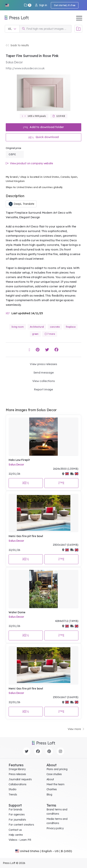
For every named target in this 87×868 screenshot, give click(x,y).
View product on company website (29, 163)
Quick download (43, 137)
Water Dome (17, 612)
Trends (13, 794)
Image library (17, 769)
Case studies (54, 774)
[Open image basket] (78, 29)
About (50, 779)
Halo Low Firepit (19, 460)
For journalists (17, 820)
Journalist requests (20, 779)
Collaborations (17, 784)
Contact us (15, 830)
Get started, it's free (65, 5)
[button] (7, 5)
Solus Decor (16, 465)
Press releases (17, 774)
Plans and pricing (57, 769)
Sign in (41, 5)
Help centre (16, 835)
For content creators (21, 825)
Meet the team (55, 784)
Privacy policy (55, 828)
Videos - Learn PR (20, 840)
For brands (15, 809)
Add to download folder (44, 127)
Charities (52, 789)
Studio (12, 789)
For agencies (17, 814)
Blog (49, 794)
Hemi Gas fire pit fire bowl (26, 536)
